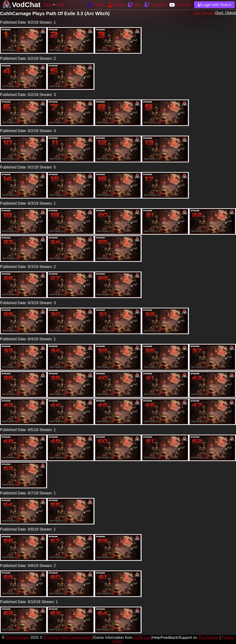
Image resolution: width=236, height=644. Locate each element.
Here (60, 5)
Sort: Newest (204, 13)
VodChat (26, 5)
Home (48, 5)
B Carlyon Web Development (68, 638)
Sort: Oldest (226, 13)
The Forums (209, 638)
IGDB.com (142, 638)
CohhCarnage (18, 638)
